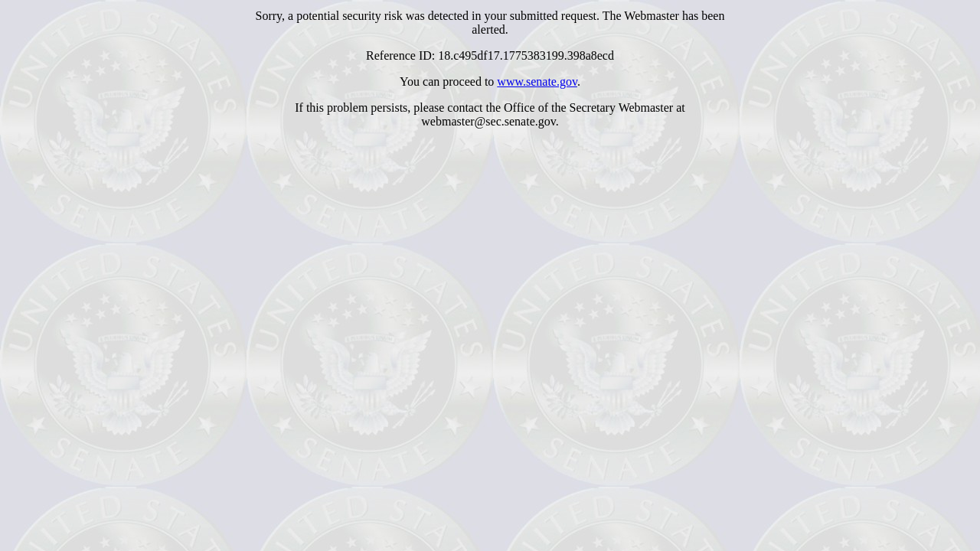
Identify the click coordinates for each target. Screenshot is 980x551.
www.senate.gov (537, 82)
